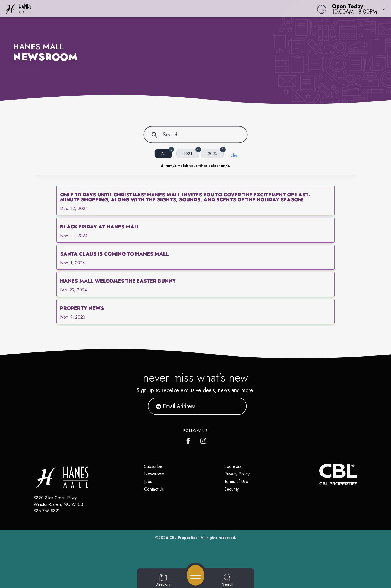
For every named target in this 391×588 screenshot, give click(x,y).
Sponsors (233, 466)
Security (231, 489)
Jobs (148, 481)
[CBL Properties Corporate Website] (319, 475)
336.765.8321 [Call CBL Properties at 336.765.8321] (47, 511)
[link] (195, 201)
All (167, 152)
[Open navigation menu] (196, 575)
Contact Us (154, 489)
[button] (357, 9)
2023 (216, 152)
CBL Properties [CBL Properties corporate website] (183, 538)
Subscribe (153, 466)
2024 (191, 152)
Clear (235, 155)
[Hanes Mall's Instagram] (204, 440)
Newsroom (154, 474)
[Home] (148, 9)
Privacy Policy (237, 474)
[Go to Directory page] (163, 580)
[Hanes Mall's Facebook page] (190, 440)
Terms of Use (236, 481)
